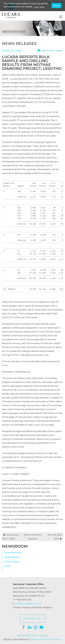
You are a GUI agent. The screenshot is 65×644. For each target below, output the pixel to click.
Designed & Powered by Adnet (46, 639)
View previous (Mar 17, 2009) (10, 536)
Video (7, 566)
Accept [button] (56, 6)
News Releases (13, 553)
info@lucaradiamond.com (28, 604)
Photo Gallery (12, 562)
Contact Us (32, 619)
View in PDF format (52, 51)
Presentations (12, 557)
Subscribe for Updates (36, 636)
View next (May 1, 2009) (55, 537)
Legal (20, 636)
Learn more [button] (39, 7)
